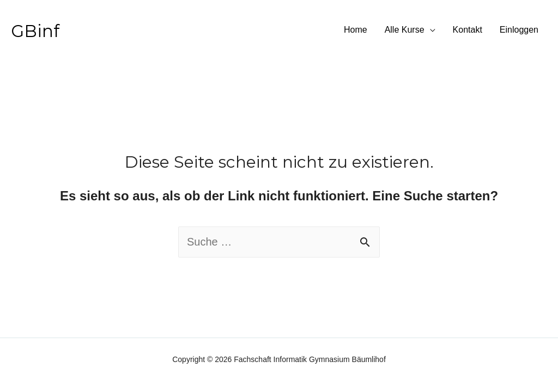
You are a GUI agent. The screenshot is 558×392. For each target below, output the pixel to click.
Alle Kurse (405, 30)
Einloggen (519, 30)
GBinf (35, 31)
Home (356, 30)
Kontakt (468, 30)
